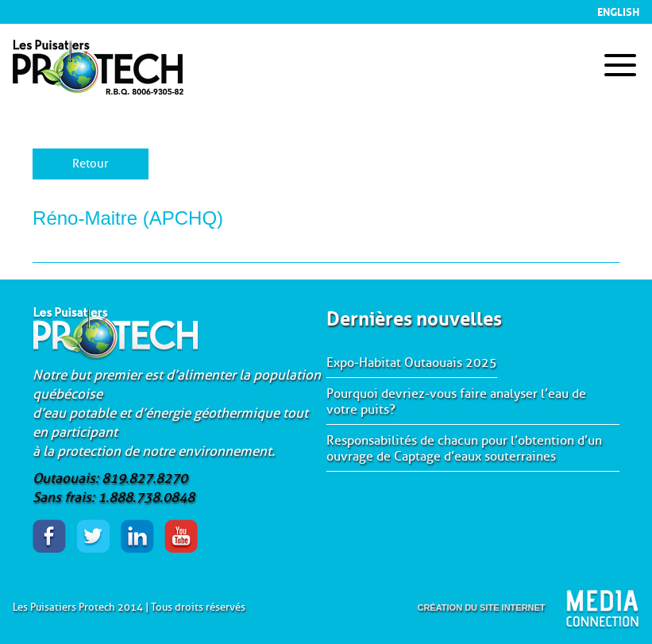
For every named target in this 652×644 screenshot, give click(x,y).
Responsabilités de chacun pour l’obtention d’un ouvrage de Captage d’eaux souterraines (464, 449)
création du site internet (481, 607)
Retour (91, 164)
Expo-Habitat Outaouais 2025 (412, 363)
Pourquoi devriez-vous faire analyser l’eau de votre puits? (456, 402)
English (618, 10)
